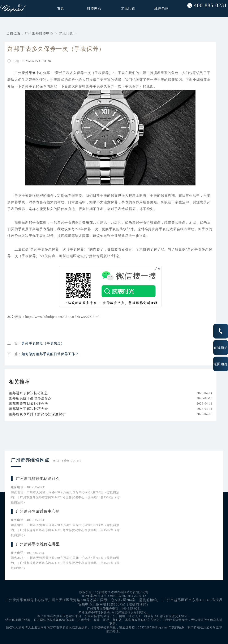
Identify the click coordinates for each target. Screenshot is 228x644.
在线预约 (221, 348)
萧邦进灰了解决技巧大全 (28, 409)
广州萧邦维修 (25, 73)
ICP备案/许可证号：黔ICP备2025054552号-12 (114, 596)
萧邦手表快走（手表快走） (43, 343)
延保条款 (162, 8)
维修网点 (94, 8)
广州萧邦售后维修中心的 (38, 511)
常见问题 (128, 8)
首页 (61, 8)
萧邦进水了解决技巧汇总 (28, 393)
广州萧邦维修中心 (39, 33)
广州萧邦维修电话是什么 (38, 479)
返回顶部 (221, 364)
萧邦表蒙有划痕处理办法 (28, 404)
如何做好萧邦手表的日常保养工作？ (50, 354)
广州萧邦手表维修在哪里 (38, 544)
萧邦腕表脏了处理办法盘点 (30, 398)
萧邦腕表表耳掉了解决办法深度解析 (37, 414)
